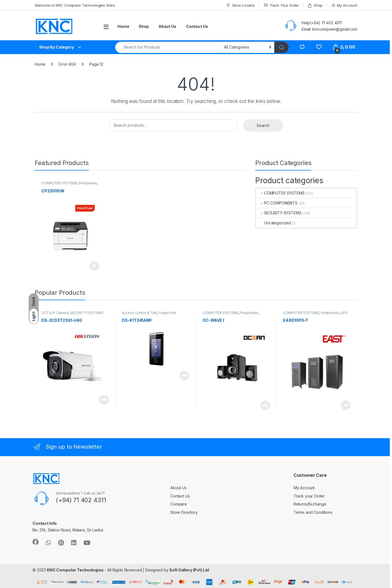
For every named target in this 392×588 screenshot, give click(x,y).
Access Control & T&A (139, 313)
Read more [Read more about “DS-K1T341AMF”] (184, 376)
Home (123, 26)
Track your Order (309, 496)
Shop (315, 5)
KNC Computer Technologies (75, 570)
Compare (179, 504)
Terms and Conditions (313, 512)
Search (263, 125)
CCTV (46, 313)
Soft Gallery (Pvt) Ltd (189, 570)
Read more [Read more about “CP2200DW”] (94, 266)
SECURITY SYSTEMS (279, 213)
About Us (167, 26)
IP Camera (60, 313)
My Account (344, 5)
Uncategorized (273, 223)
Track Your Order (281, 5)
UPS (344, 313)
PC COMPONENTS (277, 203)
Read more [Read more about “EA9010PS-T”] (346, 405)
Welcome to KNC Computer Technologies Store (75, 5)
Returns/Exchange (310, 504)
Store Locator (241, 5)
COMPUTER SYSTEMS (59, 183)
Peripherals (88, 183)
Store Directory (184, 512)
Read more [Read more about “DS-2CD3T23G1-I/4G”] (104, 400)
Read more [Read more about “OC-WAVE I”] (265, 405)
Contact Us (197, 26)
